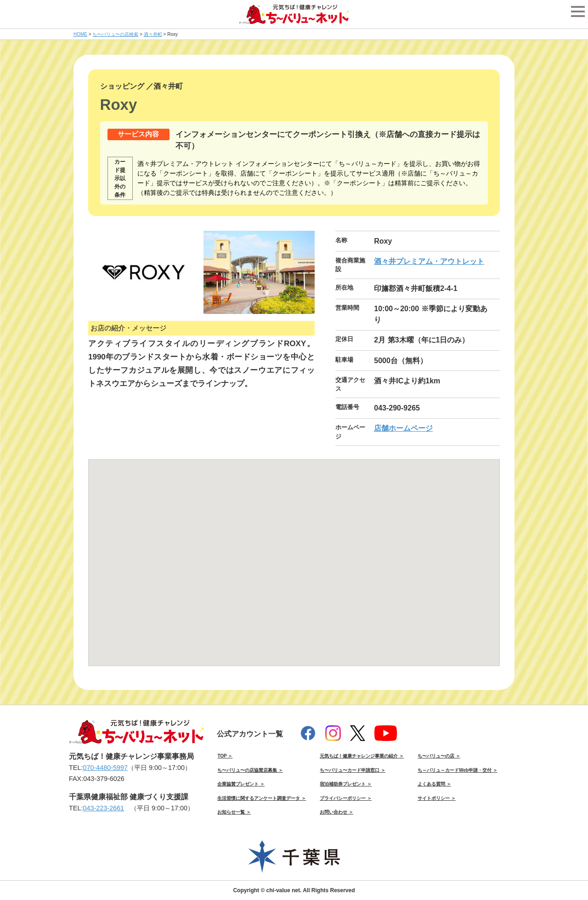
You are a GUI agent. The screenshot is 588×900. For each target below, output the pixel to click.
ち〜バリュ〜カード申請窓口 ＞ (353, 770)
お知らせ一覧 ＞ (234, 812)
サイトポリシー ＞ (437, 798)
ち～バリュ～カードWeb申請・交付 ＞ (458, 770)
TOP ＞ (225, 756)
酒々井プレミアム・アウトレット (429, 261)
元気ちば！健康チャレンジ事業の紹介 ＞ (362, 756)
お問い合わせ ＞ (336, 812)
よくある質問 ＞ (434, 784)
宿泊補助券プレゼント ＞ (346, 784)
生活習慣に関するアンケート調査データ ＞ (262, 798)
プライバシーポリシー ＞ (346, 798)
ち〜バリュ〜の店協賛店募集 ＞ (250, 770)
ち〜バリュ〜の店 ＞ (439, 756)
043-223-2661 (103, 808)
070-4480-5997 (105, 768)
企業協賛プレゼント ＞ (241, 784)
